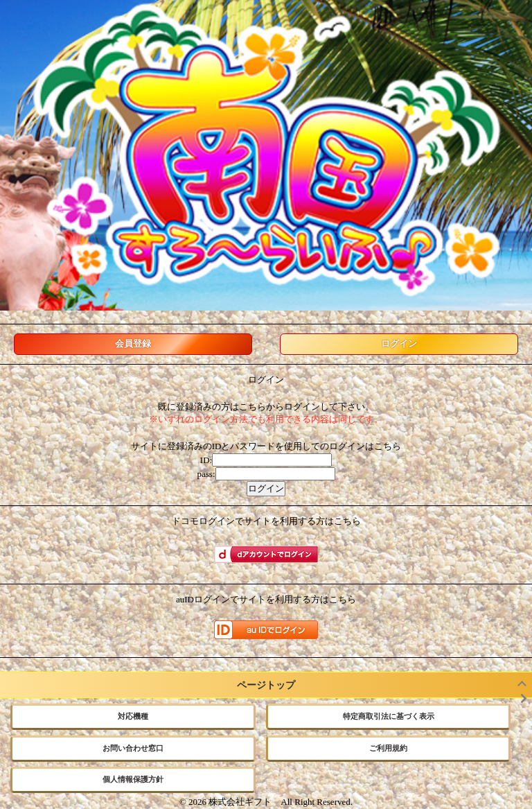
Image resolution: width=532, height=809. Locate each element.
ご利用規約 (388, 748)
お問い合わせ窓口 (133, 748)
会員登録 (133, 343)
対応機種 (133, 716)
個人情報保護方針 (133, 779)
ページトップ (266, 685)
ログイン (399, 343)
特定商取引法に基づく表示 (389, 716)
